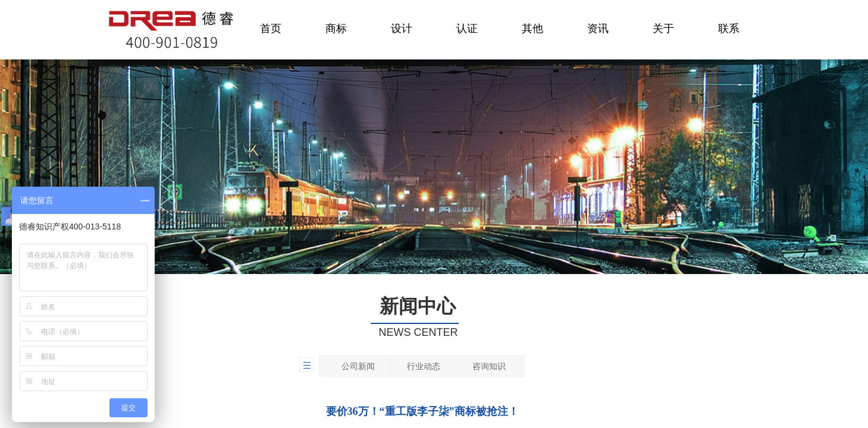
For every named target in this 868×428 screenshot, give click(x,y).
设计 (402, 29)
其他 (532, 29)
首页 (271, 29)
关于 (663, 29)
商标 (336, 29)
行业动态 (424, 366)
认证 (467, 29)
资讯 (598, 29)
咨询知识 (489, 366)
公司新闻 (358, 366)
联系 (729, 29)
